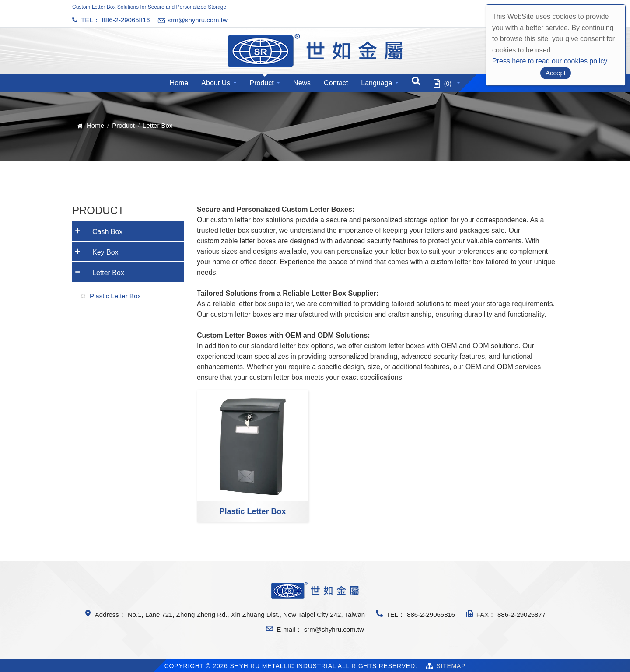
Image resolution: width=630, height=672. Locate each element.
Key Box (95, 249)
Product (262, 83)
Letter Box (98, 270)
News (302, 83)
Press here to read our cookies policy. (551, 61)
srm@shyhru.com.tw (334, 629)
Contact (336, 83)
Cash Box (97, 229)
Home (179, 83)
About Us (216, 83)
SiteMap (451, 666)
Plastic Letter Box (252, 511)
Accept (556, 73)
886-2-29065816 (126, 20)
